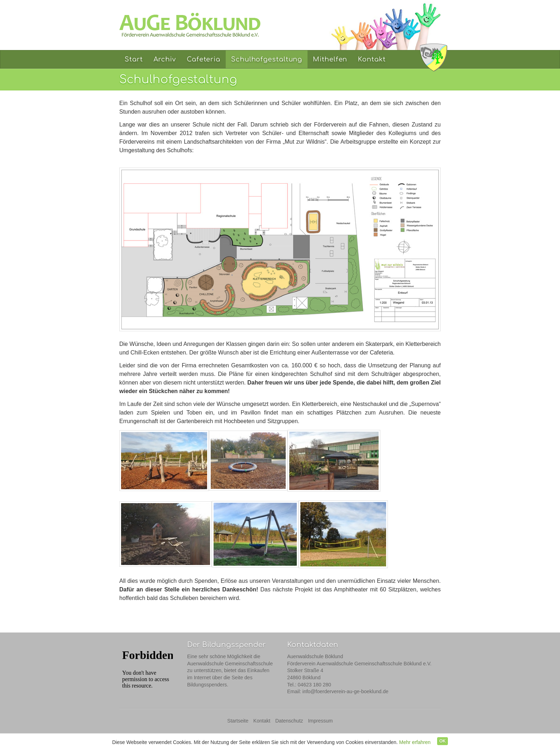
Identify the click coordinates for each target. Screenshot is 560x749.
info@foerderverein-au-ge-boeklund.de (346, 691)
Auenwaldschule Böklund (434, 57)
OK (442, 741)
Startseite (238, 721)
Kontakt (372, 59)
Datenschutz (289, 721)
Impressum (320, 721)
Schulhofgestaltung (267, 59)
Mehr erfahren (415, 742)
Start (134, 59)
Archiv (165, 59)
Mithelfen (330, 59)
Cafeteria (204, 59)
